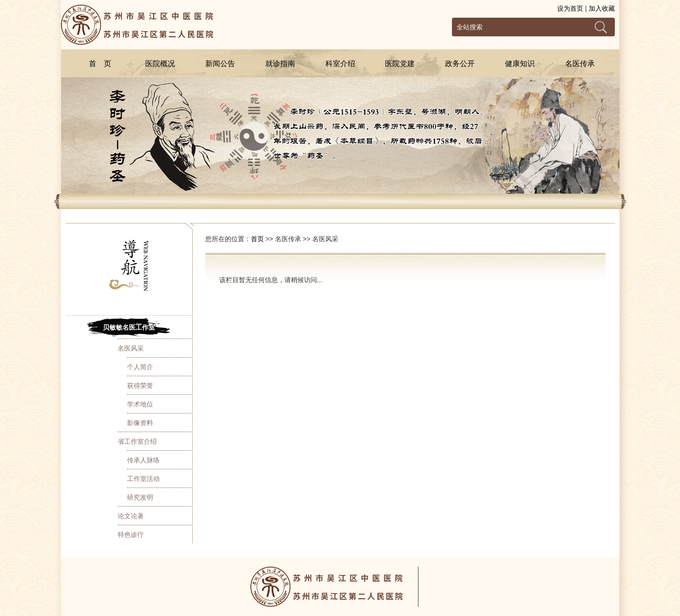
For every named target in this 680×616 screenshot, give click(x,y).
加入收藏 (602, 8)
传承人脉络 (143, 460)
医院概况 (160, 64)
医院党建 (400, 64)
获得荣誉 (140, 386)
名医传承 (580, 64)
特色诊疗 (131, 535)
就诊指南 (280, 64)
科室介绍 (340, 64)
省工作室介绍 (137, 441)
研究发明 (140, 497)
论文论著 (131, 516)
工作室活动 (143, 479)
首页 (257, 239)
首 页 (100, 64)
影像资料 (140, 423)
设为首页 (570, 8)
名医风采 (131, 348)
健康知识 (520, 64)
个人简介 (140, 367)
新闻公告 (220, 64)
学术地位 (140, 404)
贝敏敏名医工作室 (129, 327)
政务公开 (460, 64)
